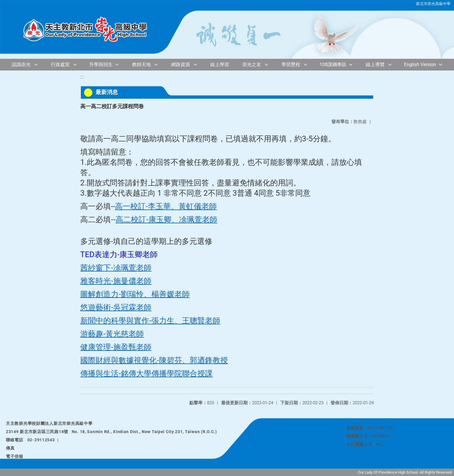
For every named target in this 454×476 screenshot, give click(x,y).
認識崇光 (21, 64)
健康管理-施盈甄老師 (116, 347)
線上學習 (220, 64)
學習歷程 (291, 64)
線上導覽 (375, 64)
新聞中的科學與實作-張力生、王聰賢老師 (150, 321)
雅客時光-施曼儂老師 (116, 281)
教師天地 (141, 64)
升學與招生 (101, 64)
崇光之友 (252, 64)
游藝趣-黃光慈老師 (112, 334)
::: (82, 77)
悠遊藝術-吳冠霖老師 (116, 307)
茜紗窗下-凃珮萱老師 (116, 268)
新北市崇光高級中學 (433, 4)
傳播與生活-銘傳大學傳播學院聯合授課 (146, 373)
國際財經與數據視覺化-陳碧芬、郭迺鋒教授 (154, 360)
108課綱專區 (333, 64)
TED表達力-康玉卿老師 (119, 254)
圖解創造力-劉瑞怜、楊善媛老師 (135, 294)
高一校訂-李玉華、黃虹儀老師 (166, 206)
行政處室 (60, 64)
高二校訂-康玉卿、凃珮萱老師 (166, 219)
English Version (420, 64)
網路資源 (181, 64)
